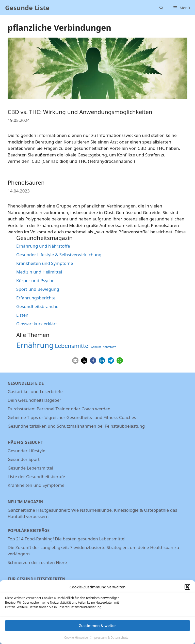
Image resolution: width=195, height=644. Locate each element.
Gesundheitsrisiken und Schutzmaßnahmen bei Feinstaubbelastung (76, 426)
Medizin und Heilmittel (39, 272)
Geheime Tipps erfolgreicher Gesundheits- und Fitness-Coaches (72, 417)
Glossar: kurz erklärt (37, 324)
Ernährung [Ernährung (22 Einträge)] (35, 345)
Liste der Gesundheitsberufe (36, 477)
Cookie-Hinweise (76, 641)
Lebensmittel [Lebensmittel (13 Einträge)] (72, 346)
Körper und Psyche (35, 280)
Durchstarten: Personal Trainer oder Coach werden (59, 409)
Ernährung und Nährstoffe (43, 246)
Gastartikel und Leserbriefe (35, 391)
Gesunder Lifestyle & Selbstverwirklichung (59, 255)
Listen (22, 315)
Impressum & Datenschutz (109, 641)
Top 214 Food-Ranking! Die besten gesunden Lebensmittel (67, 539)
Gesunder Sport (24, 459)
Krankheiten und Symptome (45, 263)
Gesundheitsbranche (37, 306)
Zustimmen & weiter (97, 629)
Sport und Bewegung (38, 289)
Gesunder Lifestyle (26, 451)
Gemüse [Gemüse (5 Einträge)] (96, 347)
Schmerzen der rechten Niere (37, 562)
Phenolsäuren (26, 182)
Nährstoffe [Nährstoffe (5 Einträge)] (109, 347)
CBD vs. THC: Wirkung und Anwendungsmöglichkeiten (80, 112)
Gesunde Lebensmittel (30, 468)
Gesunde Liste (27, 8)
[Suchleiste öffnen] (161, 8)
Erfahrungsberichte (36, 298)
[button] (187, 590)
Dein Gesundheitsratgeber (34, 400)
